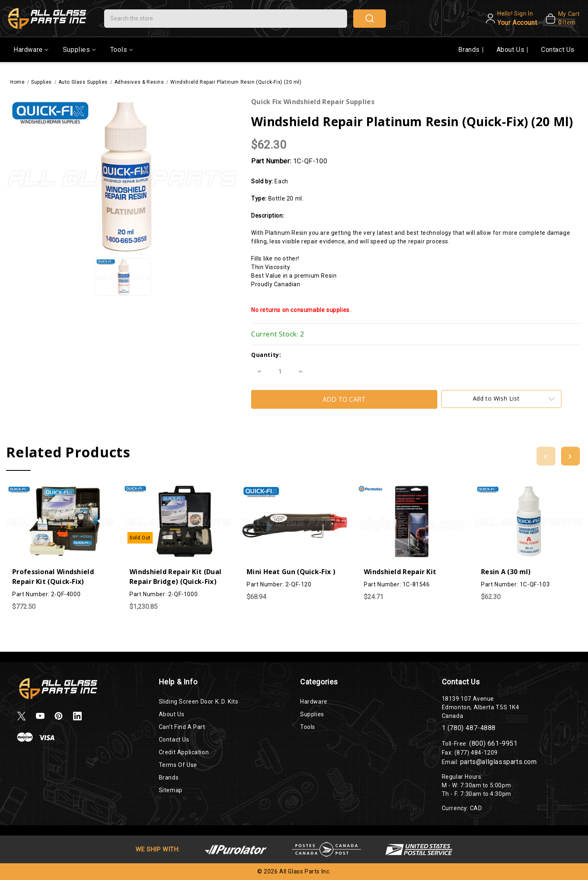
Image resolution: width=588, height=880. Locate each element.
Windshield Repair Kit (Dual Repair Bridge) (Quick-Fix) (175, 577)
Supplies (79, 50)
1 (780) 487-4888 (469, 728)
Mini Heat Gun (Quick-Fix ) (291, 572)
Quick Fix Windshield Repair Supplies (313, 102)
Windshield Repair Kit (400, 572)
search (370, 18)
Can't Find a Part (182, 727)
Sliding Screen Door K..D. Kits (199, 702)
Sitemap (171, 790)
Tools (121, 50)
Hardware (31, 50)
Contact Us (558, 50)
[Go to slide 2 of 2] (546, 456)
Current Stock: (278, 334)
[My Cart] (560, 18)
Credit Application (184, 752)
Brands (470, 50)
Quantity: (266, 355)
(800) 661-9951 (493, 743)
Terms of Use (178, 765)
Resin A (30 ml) (506, 572)
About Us (511, 50)
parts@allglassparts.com (499, 762)
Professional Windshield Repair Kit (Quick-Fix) (53, 577)
